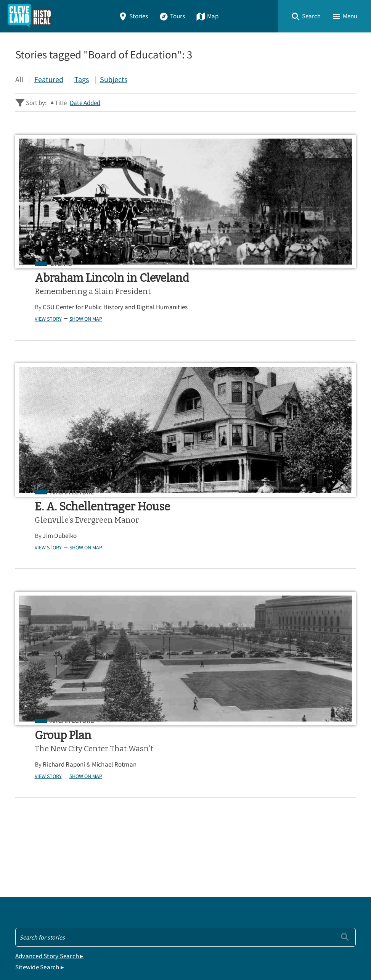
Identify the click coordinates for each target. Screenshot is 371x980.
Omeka (57, 954)
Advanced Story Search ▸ (50, 718)
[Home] (30, 16)
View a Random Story (54, 902)
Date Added (85, 103)
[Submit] (345, 698)
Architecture (246, 264)
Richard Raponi (67, 557)
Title (61, 103)
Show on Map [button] (89, 340)
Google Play (324, 767)
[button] (306, 16)
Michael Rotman (118, 557)
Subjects (114, 79)
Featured (49, 79)
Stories (133, 16)
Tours (172, 16)
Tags (82, 79)
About (27, 862)
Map (207, 16)
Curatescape (89, 954)
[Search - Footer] (185, 699)
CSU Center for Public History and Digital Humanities (98, 325)
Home (26, 809)
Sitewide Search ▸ (40, 729)
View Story (52, 340)
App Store (262, 767)
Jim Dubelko (234, 307)
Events (65, 264)
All (19, 79)
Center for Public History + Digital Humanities (95, 943)
